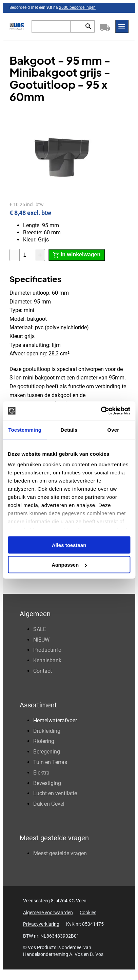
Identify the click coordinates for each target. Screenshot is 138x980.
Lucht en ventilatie (55, 793)
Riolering (44, 741)
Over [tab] (113, 429)
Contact (43, 671)
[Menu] (122, 26)
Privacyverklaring (41, 924)
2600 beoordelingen (77, 7)
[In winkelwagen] (77, 255)
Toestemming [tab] (25, 429)
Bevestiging (47, 783)
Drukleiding (47, 731)
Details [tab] (69, 429)
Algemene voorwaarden (48, 913)
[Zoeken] (51, 26)
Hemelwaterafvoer (55, 720)
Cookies (88, 913)
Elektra (41, 773)
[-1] (15, 255)
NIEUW (41, 640)
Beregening (47, 752)
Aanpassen (69, 565)
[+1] (40, 255)
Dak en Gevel (49, 804)
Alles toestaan (69, 545)
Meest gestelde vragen (60, 853)
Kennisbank (47, 660)
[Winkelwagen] (105, 26)
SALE (40, 629)
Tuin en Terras (50, 762)
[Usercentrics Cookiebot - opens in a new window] (101, 411)
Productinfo (47, 650)
